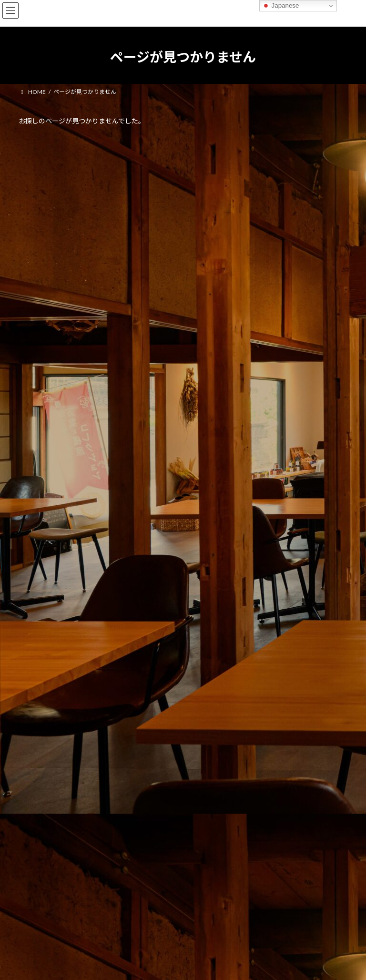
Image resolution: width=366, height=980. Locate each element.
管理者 (27, 842)
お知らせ (71, 169)
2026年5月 (38, 336)
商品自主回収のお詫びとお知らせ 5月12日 (84, 214)
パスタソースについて (52, 284)
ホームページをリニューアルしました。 (78, 249)
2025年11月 (40, 353)
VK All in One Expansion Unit (237, 965)
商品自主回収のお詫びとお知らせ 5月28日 (84, 179)
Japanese (281, 6)
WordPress (137, 965)
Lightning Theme (181, 965)
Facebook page (97, 888)
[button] (183, 474)
